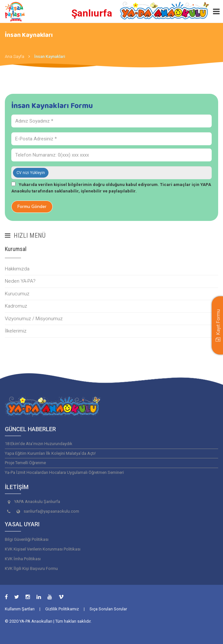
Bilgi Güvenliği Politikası (27, 539)
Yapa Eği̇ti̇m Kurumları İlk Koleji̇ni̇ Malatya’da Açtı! (50, 453)
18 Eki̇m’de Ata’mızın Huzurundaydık (39, 444)
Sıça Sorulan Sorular (108, 609)
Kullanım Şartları (20, 609)
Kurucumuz (17, 294)
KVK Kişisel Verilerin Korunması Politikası (43, 549)
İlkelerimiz (16, 331)
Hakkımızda (17, 269)
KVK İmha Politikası (23, 559)
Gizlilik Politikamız (62, 609)
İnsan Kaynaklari (50, 56)
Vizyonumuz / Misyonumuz (34, 319)
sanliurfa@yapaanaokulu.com (51, 511)
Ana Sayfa (15, 56)
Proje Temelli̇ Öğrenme (25, 463)
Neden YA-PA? (20, 281)
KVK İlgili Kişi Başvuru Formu (31, 568)
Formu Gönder (32, 207)
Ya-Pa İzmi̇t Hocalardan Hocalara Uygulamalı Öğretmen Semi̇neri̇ (64, 472)
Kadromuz (16, 306)
